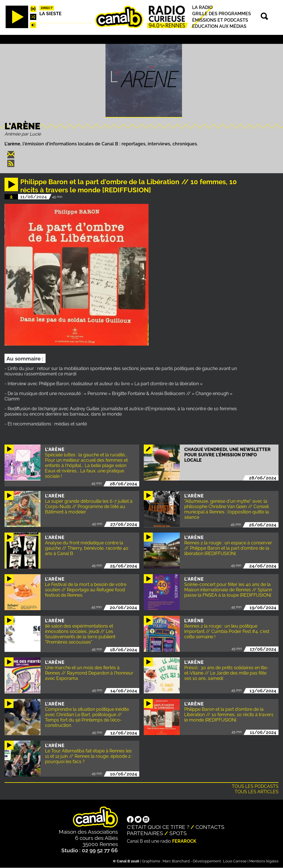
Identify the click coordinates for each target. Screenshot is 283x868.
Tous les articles (257, 792)
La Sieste (50, 14)
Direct (47, 8)
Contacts (210, 827)
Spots (178, 833)
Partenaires (145, 833)
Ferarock (184, 841)
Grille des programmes (222, 14)
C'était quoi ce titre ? (158, 827)
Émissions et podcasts (220, 20)
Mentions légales (264, 861)
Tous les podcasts (255, 786)
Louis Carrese (235, 861)
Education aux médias (219, 26)
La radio (202, 7)
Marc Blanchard (176, 861)
